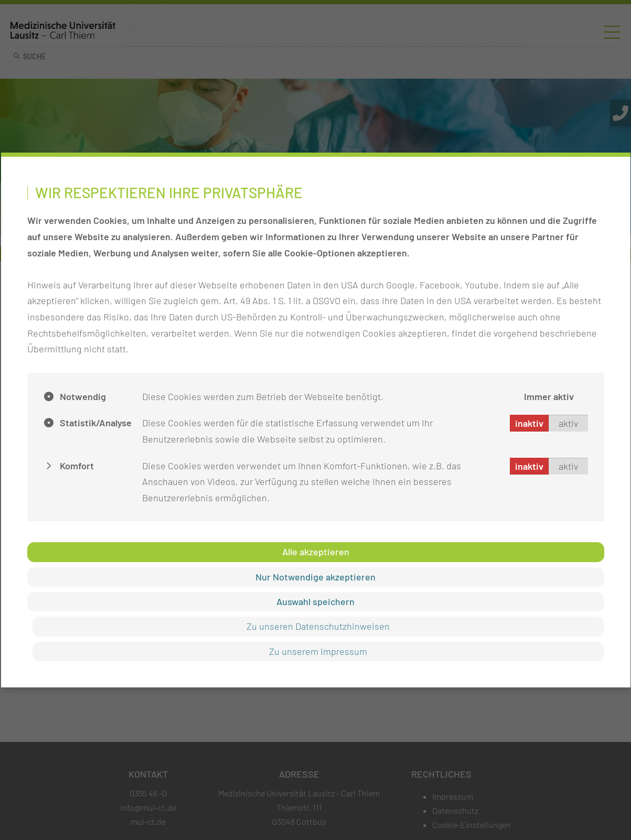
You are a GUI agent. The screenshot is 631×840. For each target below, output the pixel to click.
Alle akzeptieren (316, 552)
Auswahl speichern (315, 601)
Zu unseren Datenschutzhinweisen (318, 626)
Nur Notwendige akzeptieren (315, 577)
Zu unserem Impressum (318, 651)
